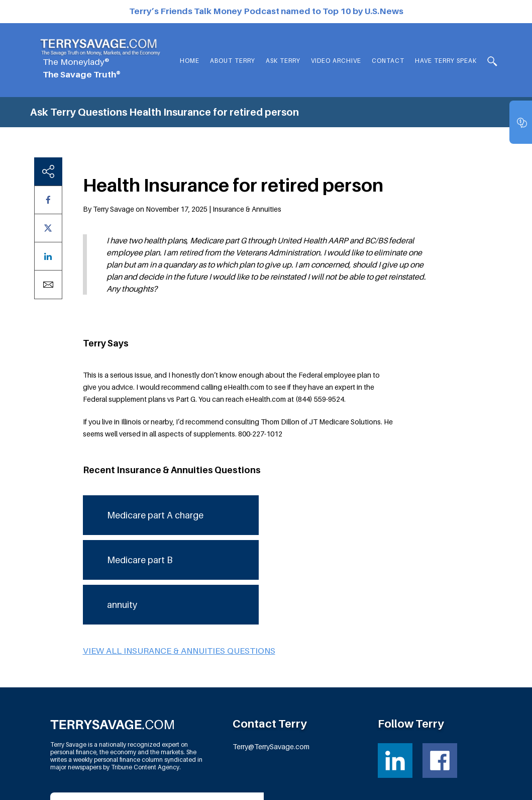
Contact (388, 61)
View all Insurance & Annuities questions (179, 576)
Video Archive (336, 61)
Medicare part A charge (155, 441)
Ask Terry (283, 61)
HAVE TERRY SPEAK (446, 61)
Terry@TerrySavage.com (271, 672)
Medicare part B (140, 485)
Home (190, 61)
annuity (122, 530)
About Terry (233, 61)
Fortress (464, 785)
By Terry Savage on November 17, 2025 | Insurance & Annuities (182, 135)
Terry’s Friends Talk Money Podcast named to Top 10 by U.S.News (266, 11)
